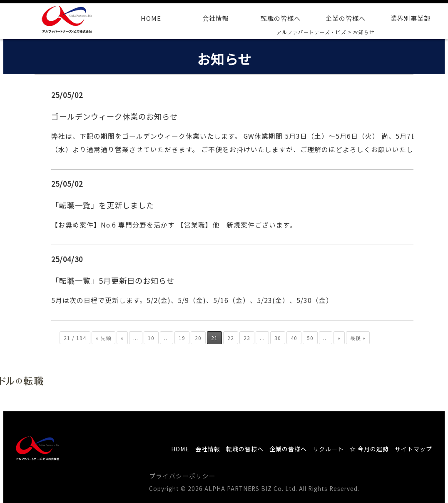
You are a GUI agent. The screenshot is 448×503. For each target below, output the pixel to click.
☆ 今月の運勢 (369, 448)
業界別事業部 (411, 18)
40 (294, 337)
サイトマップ (413, 448)
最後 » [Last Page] (358, 337)
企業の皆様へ (346, 18)
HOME (151, 18)
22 (231, 337)
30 (278, 337)
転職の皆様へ (281, 18)
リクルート (328, 448)
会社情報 (216, 18)
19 (182, 337)
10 (151, 337)
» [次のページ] (339, 337)
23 (247, 337)
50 (310, 337)
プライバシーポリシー (180, 475)
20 (198, 337)
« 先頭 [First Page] (103, 337)
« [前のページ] (122, 337)
